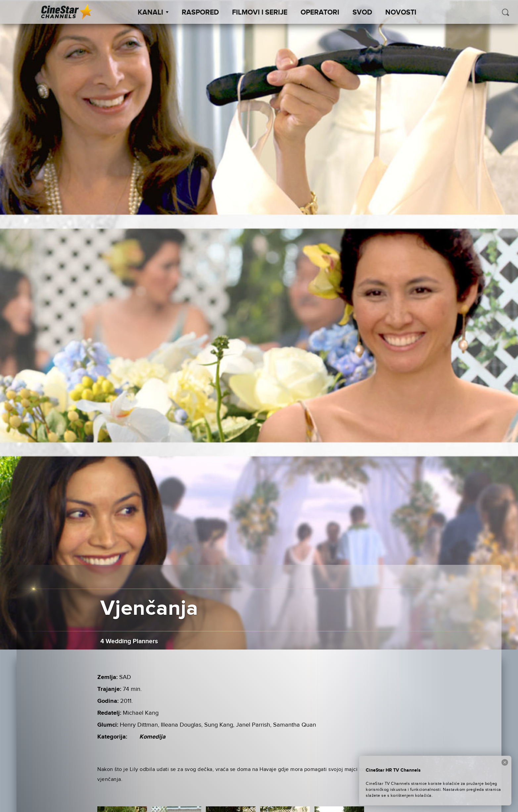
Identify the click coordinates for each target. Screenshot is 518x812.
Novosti (401, 13)
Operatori (320, 13)
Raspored (200, 13)
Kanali (153, 13)
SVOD (362, 13)
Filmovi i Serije (260, 13)
